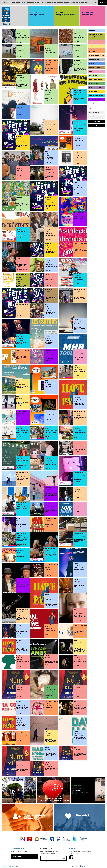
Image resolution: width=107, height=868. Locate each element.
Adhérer (38, 2)
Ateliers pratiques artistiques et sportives (96, 36)
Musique (92, 30)
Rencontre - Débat (95, 88)
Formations (6, 2)
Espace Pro (103, 2)
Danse (91, 46)
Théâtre (92, 42)
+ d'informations (18, 857)
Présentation (29, 2)
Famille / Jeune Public (96, 96)
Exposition (93, 76)
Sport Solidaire (17, 2)
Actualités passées (83, 2)
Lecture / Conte (95, 68)
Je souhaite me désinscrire (49, 862)
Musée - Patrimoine (95, 80)
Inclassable (93, 92)
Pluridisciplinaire (95, 100)
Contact (94, 2)
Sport (91, 72)
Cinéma (92, 64)
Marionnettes (94, 60)
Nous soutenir (48, 2)
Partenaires (59, 2)
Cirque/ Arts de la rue (96, 56)
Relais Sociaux (70, 2)
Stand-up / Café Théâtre (94, 51)
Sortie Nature (94, 84)
